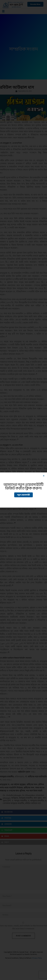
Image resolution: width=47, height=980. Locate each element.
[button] (44, 476)
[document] (23, 490)
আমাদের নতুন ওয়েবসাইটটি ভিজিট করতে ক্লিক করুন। (23, 486)
